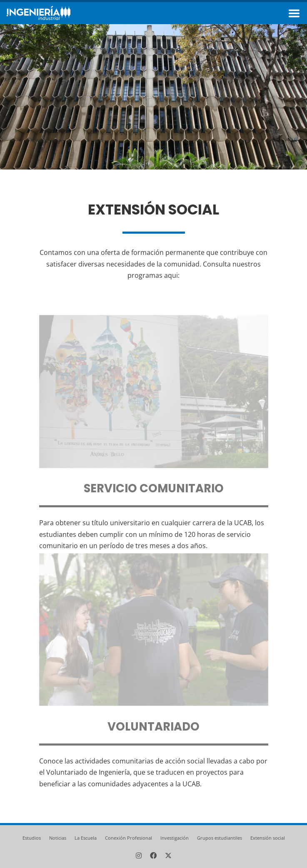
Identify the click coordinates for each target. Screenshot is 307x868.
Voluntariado (153, 727)
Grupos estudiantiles (220, 838)
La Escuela (86, 838)
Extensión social (268, 838)
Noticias (58, 838)
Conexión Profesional (129, 838)
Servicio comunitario (154, 489)
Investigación (175, 838)
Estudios (32, 838)
